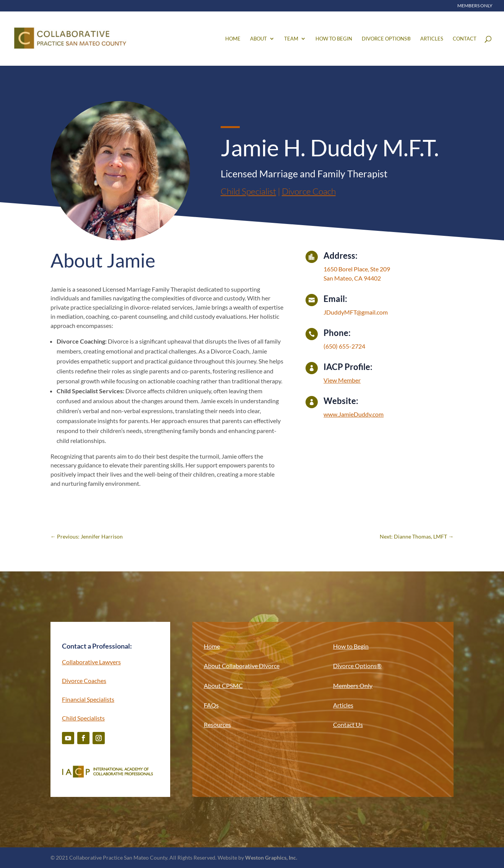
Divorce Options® (386, 39)
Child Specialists (83, 718)
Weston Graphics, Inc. (271, 857)
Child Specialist (248, 191)
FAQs (211, 705)
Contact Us (348, 724)
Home (233, 39)
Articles (432, 39)
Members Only (475, 6)
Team (291, 39)
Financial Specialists (88, 699)
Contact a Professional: (97, 646)
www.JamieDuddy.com (354, 414)
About (259, 39)
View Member (342, 380)
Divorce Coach (309, 191)
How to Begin (334, 39)
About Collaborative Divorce (242, 666)
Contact (465, 39)
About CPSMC (223, 685)
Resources (217, 724)
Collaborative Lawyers (91, 662)
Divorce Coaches (84, 681)
